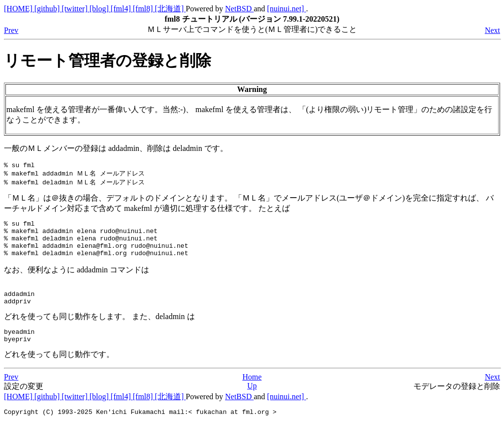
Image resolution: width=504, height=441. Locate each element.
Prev (11, 30)
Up (252, 403)
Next (492, 30)
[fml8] (144, 9)
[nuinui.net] (287, 9)
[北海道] (171, 9)
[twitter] (75, 9)
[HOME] (19, 9)
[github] (48, 9)
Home (252, 394)
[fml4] (122, 9)
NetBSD (239, 9)
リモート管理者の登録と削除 (108, 60)
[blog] (100, 9)
